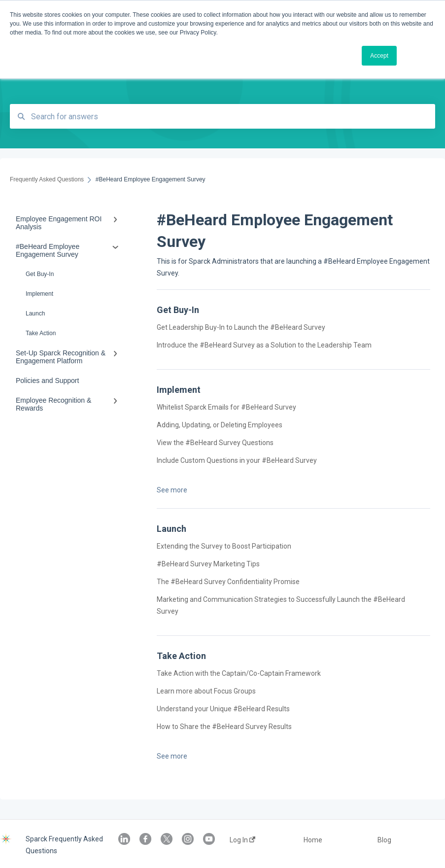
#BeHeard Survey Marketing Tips (208, 564)
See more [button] (172, 490)
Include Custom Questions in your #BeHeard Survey (238, 460)
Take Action (41, 333)
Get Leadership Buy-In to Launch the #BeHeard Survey (241, 327)
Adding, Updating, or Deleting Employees (220, 425)
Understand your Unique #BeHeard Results (224, 709)
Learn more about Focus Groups (206, 691)
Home (313, 840)
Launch (35, 313)
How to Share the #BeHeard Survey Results (224, 727)
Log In (242, 840)
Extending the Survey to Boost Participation (224, 546)
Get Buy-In (40, 274)
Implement (39, 294)
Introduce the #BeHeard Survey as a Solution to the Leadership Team (265, 345)
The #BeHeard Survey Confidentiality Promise (229, 582)
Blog (384, 840)
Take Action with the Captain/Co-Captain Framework (239, 673)
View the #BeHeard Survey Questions (216, 443)
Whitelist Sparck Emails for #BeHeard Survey (226, 407)
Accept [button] (379, 56)
